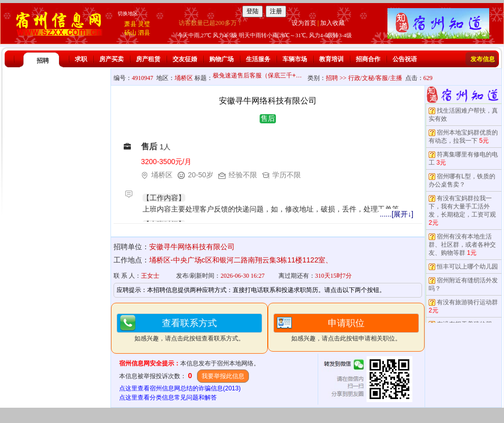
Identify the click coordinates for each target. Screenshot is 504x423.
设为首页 (304, 23)
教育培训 (331, 59)
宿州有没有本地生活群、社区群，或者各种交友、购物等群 (462, 245)
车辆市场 (295, 59)
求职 (81, 59)
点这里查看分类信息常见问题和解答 (168, 398)
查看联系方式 (189, 323)
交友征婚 (185, 59)
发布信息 (483, 59)
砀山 (130, 33)
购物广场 (221, 59)
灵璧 (144, 24)
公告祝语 (405, 59)
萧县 (130, 24)
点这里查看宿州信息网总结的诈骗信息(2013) (180, 388)
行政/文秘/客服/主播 (375, 78)
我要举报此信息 (223, 376)
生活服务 (258, 59)
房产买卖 (111, 59)
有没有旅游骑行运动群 (467, 302)
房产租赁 (148, 59)
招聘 (43, 61)
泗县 (144, 33)
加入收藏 (332, 23)
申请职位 (346, 323)
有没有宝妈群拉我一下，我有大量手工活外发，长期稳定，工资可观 (462, 206)
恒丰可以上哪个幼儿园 (467, 267)
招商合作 (368, 59)
